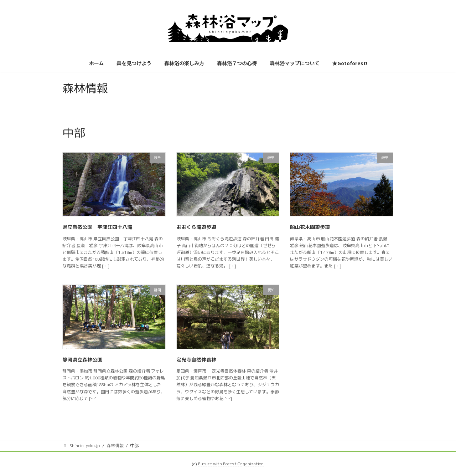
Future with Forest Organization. (231, 464)
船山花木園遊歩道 (310, 227)
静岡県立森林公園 (82, 360)
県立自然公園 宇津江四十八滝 (97, 227)
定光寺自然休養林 (196, 360)
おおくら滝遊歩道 (196, 227)
